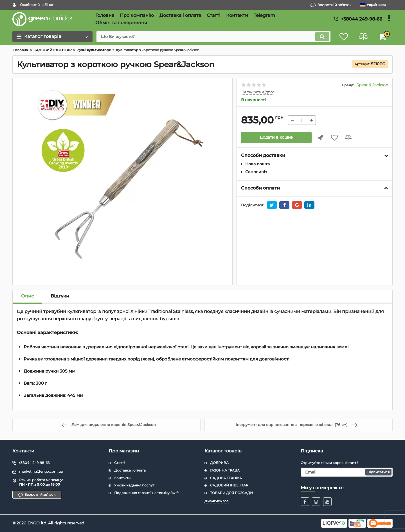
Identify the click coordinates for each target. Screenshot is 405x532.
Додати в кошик (276, 137)
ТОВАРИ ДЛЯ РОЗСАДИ (231, 493)
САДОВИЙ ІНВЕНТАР (229, 485)
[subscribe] (347, 472)
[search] (213, 37)
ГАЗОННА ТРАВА (225, 470)
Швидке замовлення (320, 137)
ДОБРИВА (219, 463)
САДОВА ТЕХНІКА (226, 478)
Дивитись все (217, 501)
